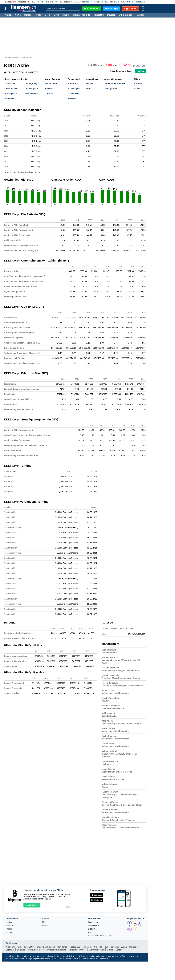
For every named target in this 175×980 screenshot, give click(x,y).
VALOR (7, 72)
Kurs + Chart (10, 83)
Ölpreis (110, 950)
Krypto (66, 15)
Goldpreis (115, 947)
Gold (93, 2)
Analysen (49, 89)
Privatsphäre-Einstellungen (100, 936)
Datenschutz (94, 926)
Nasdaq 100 (75, 947)
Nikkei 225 (87, 947)
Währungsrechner (97, 950)
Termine (90, 83)
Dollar (123, 2)
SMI (6, 2)
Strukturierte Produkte (115, 83)
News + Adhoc (51, 83)
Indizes (28, 15)
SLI (25, 947)
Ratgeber (141, 15)
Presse (9, 929)
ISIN (22, 72)
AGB (90, 932)
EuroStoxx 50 (49, 947)
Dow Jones (62, 947)
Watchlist (138, 89)
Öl (137, 2)
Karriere (9, 926)
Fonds (38, 15)
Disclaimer (93, 929)
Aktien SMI (10, 947)
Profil (88, 89)
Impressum (93, 922)
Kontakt (9, 922)
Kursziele (49, 94)
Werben (46, 926)
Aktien (8, 15)
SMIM (32, 947)
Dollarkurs (10, 950)
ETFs (48, 15)
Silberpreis (32, 950)
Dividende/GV (74, 94)
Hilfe (44, 922)
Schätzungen (73, 89)
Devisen (111, 15)
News (18, 15)
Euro (62, 2)
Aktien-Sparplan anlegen (121, 71)
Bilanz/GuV (73, 83)
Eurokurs (21, 950)
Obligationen (126, 15)
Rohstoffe (99, 15)
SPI (20, 2)
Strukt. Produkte (81, 15)
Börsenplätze (11, 94)
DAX (48, 2)
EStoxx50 (78, 2)
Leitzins (119, 950)
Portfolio (138, 83)
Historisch (9, 99)
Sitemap (9, 932)
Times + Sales (11, 89)
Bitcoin (107, 2)
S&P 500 (98, 947)
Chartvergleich (31, 89)
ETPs (56, 15)
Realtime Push (31, 94)
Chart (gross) (31, 83)
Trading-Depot (111, 89)
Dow (34, 2)
